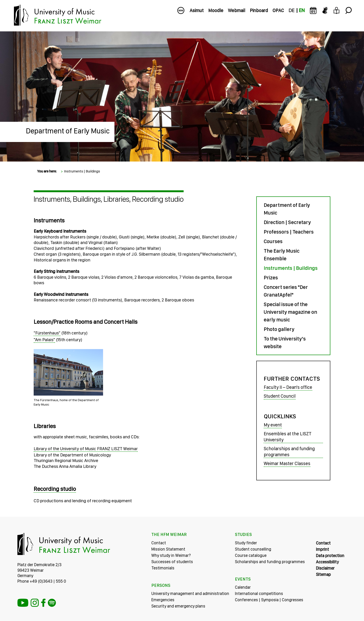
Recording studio (58, 489)
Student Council (278, 396)
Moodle (216, 10)
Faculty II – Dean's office (286, 387)
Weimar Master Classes (285, 464)
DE (291, 10)
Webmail (237, 10)
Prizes (269, 277)
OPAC (278, 10)
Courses (271, 241)
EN (302, 10)
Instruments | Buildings (82, 171)
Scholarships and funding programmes (287, 452)
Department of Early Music (68, 131)
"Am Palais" (48, 340)
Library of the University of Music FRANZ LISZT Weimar (89, 449)
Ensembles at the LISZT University (286, 437)
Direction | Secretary (285, 222)
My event (271, 425)
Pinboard (259, 10)
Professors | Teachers (287, 232)
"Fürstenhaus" (50, 333)
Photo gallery (277, 329)
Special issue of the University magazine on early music (289, 312)
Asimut (197, 10)
